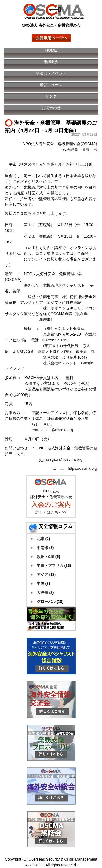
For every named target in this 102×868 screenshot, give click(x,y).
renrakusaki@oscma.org (52, 430)
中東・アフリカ (50, 566)
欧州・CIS (46, 557)
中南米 (42, 548)
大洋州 (42, 593)
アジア (42, 575)
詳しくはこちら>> (51, 512)
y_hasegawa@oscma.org (61, 459)
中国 (41, 584)
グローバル (46, 602)
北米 (41, 539)
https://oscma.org (82, 468)
